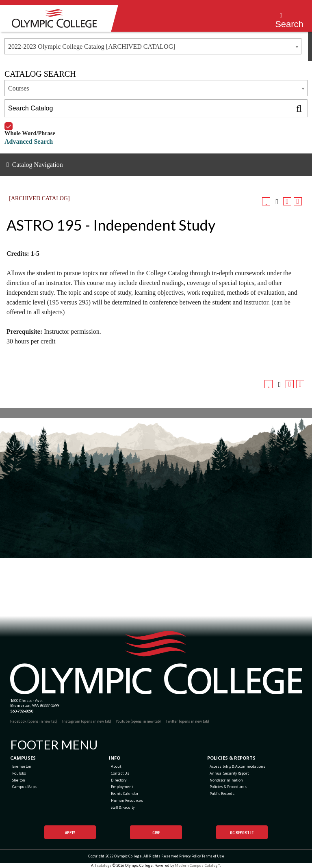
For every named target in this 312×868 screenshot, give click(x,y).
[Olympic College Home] (156, 663)
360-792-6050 (22, 711)
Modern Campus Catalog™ (197, 865)
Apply (70, 832)
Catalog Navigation (38, 165)
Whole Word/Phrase (30, 122)
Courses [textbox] (19, 88)
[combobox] (153, 46)
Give (156, 832)
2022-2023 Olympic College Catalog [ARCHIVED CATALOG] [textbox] (92, 46)
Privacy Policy (190, 856)
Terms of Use (213, 856)
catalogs (104, 865)
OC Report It (242, 832)
